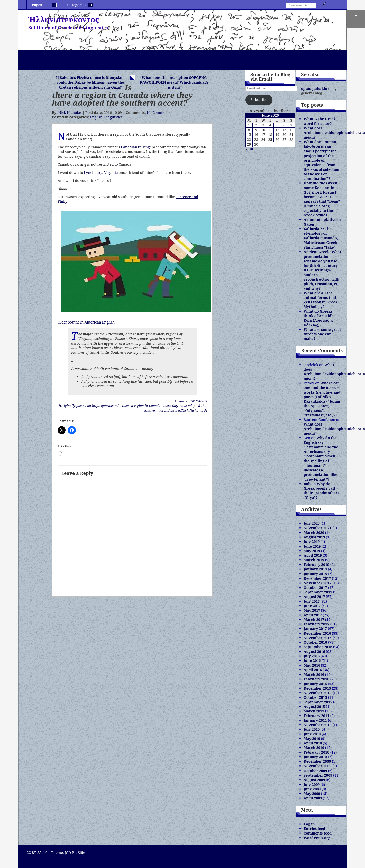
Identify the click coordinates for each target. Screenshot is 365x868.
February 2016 (316, 679)
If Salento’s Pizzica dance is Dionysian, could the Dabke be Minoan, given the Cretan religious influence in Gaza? (90, 82)
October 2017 (315, 588)
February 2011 (316, 716)
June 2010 (312, 734)
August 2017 (314, 597)
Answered (190, 401)
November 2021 (318, 528)
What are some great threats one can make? (322, 334)
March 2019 (314, 560)
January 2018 (315, 574)
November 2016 (318, 638)
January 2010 (315, 757)
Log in (309, 824)
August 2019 (314, 537)
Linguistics (113, 117)
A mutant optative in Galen (322, 222)
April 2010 (313, 743)
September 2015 (318, 702)
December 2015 (317, 688)
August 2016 (314, 651)
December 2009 (317, 761)
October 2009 (315, 771)
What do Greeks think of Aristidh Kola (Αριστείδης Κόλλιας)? (319, 318)
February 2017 (316, 624)
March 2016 (314, 675)
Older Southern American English (86, 322)
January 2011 (315, 720)
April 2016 (313, 670)
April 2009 (313, 798)
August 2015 (314, 707)
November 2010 (318, 725)
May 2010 (312, 738)
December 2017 (317, 578)
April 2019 (313, 555)
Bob (307, 484)
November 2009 (318, 766)
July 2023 (312, 523)
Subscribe (259, 100)
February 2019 (316, 564)
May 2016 (312, 665)
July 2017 (312, 601)
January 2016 (315, 684)
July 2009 (312, 784)
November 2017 (318, 583)
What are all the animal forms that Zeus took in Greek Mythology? (321, 300)
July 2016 (312, 656)
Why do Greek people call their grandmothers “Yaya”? (321, 491)
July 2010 (312, 729)
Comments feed (318, 833)
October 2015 (315, 697)
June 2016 (312, 661)
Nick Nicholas (70, 113)
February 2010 (316, 752)
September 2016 (318, 647)
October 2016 (315, 642)
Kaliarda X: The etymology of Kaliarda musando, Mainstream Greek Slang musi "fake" (321, 238)
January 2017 (315, 629)
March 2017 (314, 619)
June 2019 (312, 546)
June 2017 (312, 606)
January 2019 (315, 569)
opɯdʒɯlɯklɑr (315, 88)
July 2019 (312, 542)
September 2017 (318, 592)
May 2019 (312, 551)
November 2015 (318, 693)
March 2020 (314, 532)
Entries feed (315, 829)
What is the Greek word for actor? (320, 121)
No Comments (159, 113)
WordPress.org (317, 838)
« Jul (249, 149)
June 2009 (312, 789)
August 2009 (314, 780)
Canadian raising (135, 147)
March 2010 (314, 748)
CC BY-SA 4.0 (37, 852)
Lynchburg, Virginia (101, 172)
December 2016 (317, 633)
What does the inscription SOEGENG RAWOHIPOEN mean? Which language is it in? (174, 82)
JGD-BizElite (75, 852)
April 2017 (313, 615)
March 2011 (314, 711)
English (96, 117)
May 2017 (312, 610)
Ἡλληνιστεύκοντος (64, 19)
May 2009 (312, 794)
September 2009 (318, 775)
